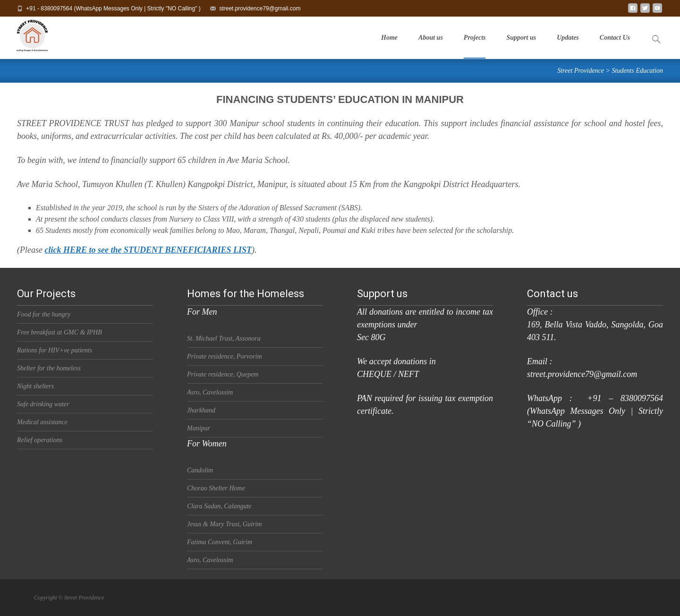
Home (389, 46)
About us (431, 46)
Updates (568, 46)
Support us (521, 46)
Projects (475, 46)
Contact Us (615, 46)
